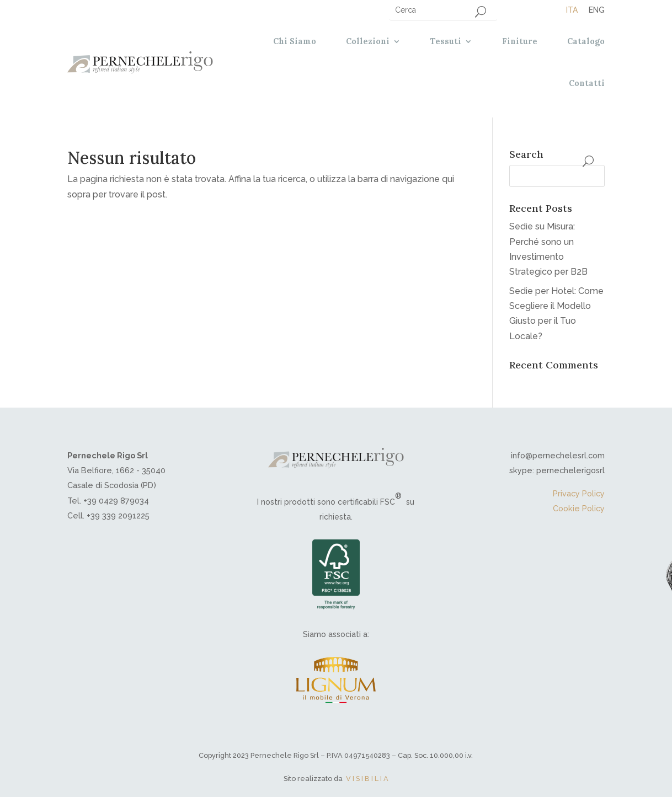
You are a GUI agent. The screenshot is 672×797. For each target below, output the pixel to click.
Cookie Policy (579, 508)
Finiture (520, 41)
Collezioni (368, 41)
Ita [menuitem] (572, 10)
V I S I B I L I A (367, 779)
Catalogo (586, 41)
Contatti (587, 83)
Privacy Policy (579, 493)
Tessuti (446, 41)
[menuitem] (572, 10)
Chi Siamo (295, 41)
